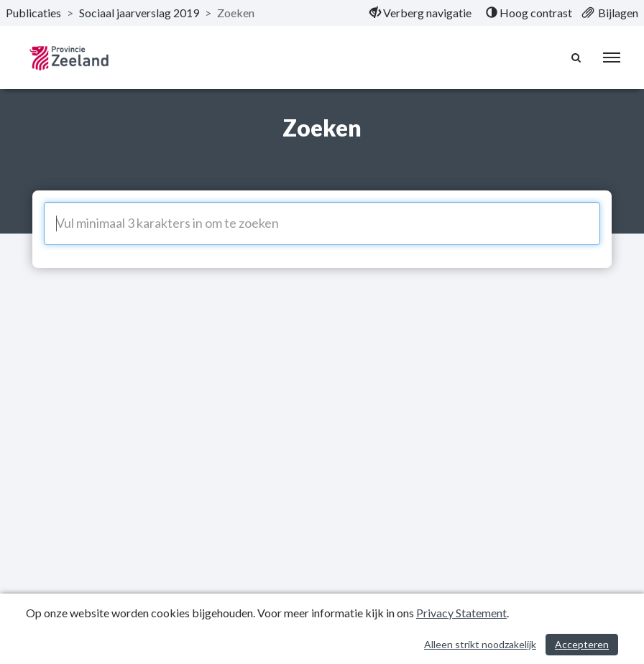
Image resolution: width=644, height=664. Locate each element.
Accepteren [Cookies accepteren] (582, 644)
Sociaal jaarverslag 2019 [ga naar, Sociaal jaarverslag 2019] (139, 13)
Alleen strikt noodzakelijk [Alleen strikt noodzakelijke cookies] (480, 644)
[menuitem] (420, 13)
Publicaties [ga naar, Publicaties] (33, 13)
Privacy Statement (461, 613)
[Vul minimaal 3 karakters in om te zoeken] (322, 223)
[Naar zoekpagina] (576, 57)
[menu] (612, 57)
